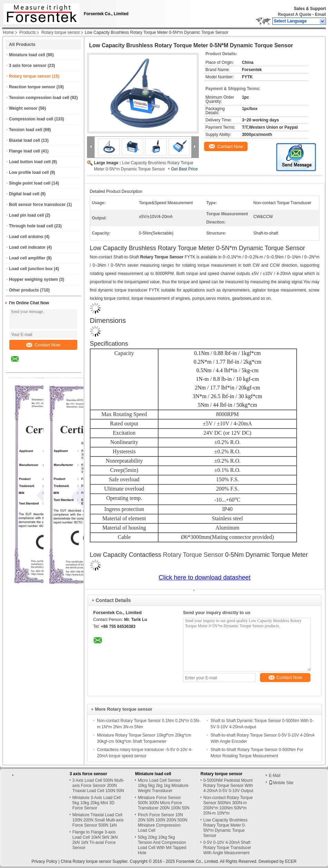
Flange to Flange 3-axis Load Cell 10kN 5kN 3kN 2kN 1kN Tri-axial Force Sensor (95, 840)
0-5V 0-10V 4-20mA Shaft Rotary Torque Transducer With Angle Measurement (227, 848)
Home (8, 32)
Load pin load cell (26, 215)
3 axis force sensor (28, 66)
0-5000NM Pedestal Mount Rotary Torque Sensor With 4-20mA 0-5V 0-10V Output (228, 786)
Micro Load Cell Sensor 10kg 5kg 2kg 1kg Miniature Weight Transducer (163, 786)
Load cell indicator (27, 247)
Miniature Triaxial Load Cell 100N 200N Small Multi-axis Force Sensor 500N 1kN (98, 820)
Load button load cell (30, 162)
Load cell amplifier (27, 258)
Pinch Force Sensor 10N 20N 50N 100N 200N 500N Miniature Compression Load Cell (162, 823)
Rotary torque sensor (60, 32)
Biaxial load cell (25, 140)
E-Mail (274, 776)
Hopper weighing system (33, 279)
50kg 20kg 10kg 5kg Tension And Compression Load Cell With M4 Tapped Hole (162, 845)
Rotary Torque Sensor (193, 555)
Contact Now (43, 345)
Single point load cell (30, 183)
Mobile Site (281, 783)
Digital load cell (24, 194)
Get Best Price (184, 169)
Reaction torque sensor (32, 87)
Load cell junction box (31, 269)
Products (27, 32)
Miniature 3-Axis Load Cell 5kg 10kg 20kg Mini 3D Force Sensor (97, 803)
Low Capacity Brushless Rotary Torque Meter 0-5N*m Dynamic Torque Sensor (225, 828)
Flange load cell (25, 151)
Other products (24, 290)
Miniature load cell (27, 55)
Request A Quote (295, 14)
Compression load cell (31, 119)
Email (320, 14)
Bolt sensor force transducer (37, 205)
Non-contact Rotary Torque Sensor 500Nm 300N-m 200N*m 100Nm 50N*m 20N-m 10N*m (228, 805)
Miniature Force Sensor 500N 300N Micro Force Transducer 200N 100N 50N (164, 803)
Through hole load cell (31, 226)
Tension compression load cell (39, 98)
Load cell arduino (26, 237)
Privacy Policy (44, 861)
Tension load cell (26, 130)
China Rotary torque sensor (86, 861)
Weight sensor (23, 108)
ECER (291, 861)
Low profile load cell (29, 172)
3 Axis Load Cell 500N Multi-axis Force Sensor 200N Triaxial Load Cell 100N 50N (99, 786)
